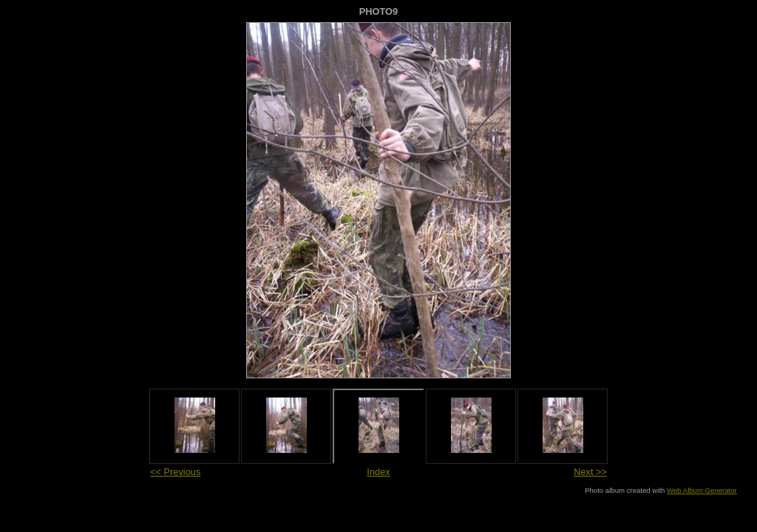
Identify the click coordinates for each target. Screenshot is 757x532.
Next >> (590, 472)
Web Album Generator (702, 490)
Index (378, 472)
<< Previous (175, 472)
